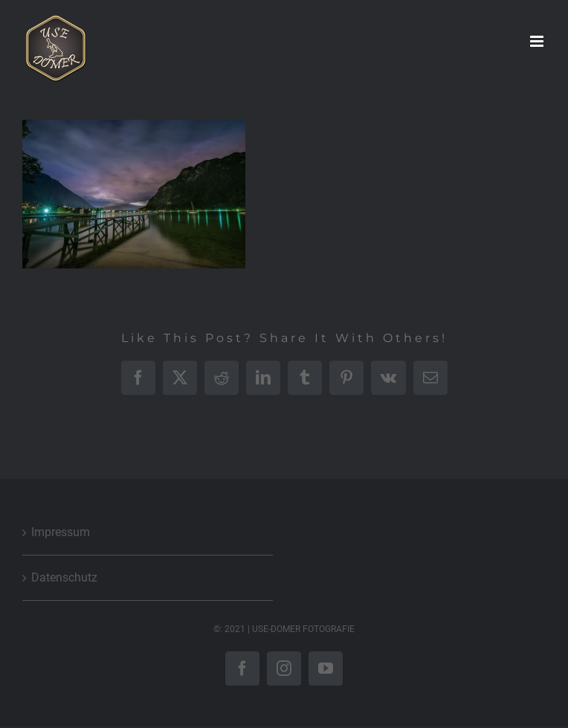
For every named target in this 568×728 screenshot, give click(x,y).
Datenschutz (64, 577)
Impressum (61, 532)
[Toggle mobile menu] (538, 41)
